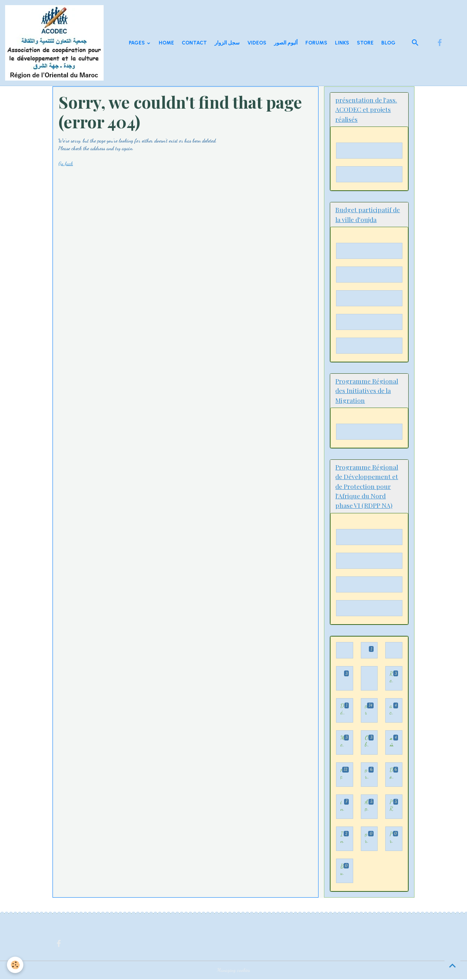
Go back (66, 164)
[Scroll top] (452, 965)
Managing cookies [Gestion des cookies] (234, 971)
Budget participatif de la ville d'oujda (342, 870)
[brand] (56, 43)
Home (166, 43)
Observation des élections (367, 742)
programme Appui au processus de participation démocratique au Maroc (366, 710)
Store (365, 43)
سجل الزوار (227, 43)
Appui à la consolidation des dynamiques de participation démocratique (367, 806)
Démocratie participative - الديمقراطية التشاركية (342, 710)
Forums (316, 43)
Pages (137, 43)
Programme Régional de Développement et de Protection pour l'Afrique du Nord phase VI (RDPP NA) (391, 838)
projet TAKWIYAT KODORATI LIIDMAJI (367, 774)
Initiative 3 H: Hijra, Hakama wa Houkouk (342, 838)
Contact (194, 43)
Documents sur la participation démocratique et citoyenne (391, 774)
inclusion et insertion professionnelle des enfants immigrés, (342, 806)
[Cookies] (16, 965)
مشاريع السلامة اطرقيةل (391, 742)
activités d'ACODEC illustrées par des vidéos (391, 710)
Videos (257, 43)
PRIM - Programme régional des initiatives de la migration (391, 806)
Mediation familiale (342, 742)
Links (342, 43)
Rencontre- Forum (391, 678)
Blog (388, 43)
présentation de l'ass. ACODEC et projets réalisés (366, 838)
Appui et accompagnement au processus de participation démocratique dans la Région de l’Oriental (341, 774)
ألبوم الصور (286, 43)
